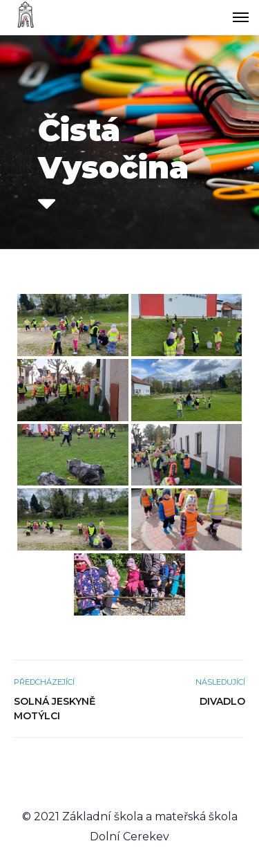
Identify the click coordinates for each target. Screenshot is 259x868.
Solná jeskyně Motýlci (55, 709)
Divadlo (222, 701)
